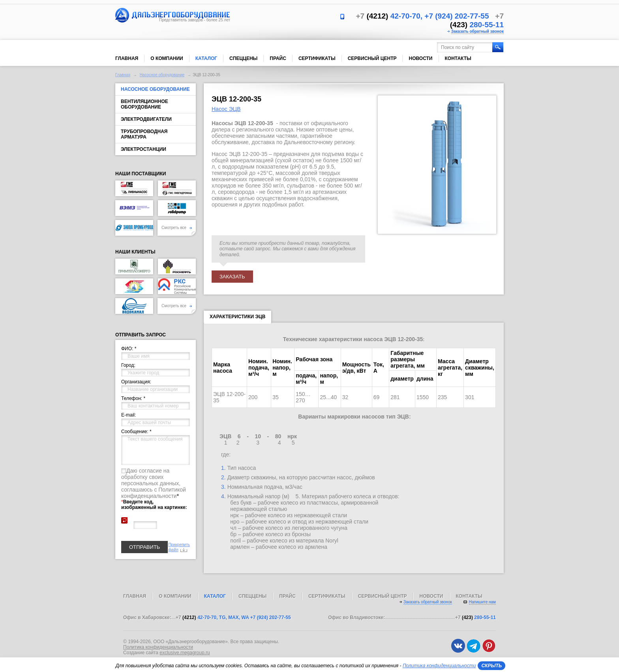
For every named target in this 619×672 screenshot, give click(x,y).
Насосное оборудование (162, 75)
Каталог (206, 58)
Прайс (278, 58)
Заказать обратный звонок (477, 31)
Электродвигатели (146, 119)
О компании (167, 58)
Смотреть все (177, 228)
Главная (127, 58)
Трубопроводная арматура (144, 134)
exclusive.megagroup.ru (185, 653)
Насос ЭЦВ (226, 109)
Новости (420, 58)
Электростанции (143, 149)
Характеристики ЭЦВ (237, 318)
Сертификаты (317, 58)
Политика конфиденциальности (158, 647)
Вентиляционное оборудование (144, 104)
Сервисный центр (372, 58)
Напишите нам (482, 602)
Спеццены (243, 58)
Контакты (458, 58)
